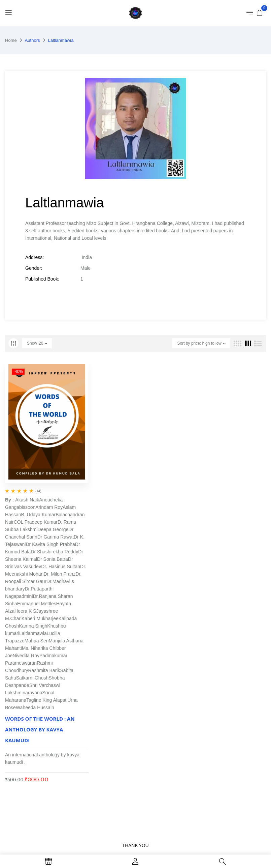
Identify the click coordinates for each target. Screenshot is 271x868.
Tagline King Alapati (47, 700)
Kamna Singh (33, 626)
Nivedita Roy (26, 656)
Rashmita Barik (44, 670)
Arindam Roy (49, 507)
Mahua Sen (37, 641)
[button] (260, 12)
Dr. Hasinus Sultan (61, 567)
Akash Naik (27, 500)
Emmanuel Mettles (37, 604)
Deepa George (53, 529)
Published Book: (42, 279)
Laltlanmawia (33, 633)
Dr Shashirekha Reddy (54, 552)
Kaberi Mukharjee (40, 618)
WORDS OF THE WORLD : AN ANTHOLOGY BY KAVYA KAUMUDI (40, 729)
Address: (35, 257)
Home (11, 40)
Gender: (34, 268)
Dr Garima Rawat (56, 537)
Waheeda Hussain (35, 707)
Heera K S (25, 611)
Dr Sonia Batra (53, 559)
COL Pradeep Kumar (36, 522)
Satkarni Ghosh (32, 678)
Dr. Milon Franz (59, 574)
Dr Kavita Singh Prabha (50, 544)
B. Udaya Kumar (38, 515)
